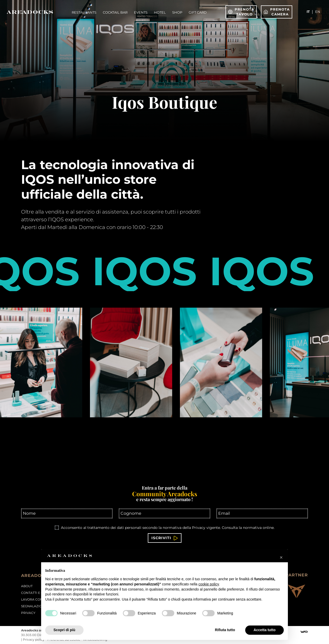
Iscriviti (165, 538)
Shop (177, 12)
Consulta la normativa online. (248, 528)
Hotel (160, 12)
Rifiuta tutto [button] (225, 630)
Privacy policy (34, 640)
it (308, 12)
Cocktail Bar (115, 12)
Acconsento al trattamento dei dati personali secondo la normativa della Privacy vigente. (168, 528)
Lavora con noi (35, 599)
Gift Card (198, 12)
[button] (281, 557)
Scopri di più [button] (64, 630)
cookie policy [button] (209, 584)
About (27, 586)
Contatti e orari (36, 593)
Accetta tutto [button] (264, 630)
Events (141, 12)
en (318, 12)
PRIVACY (28, 613)
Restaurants (84, 12)
